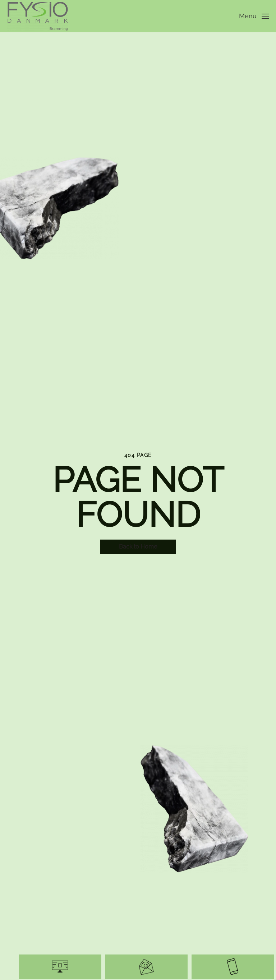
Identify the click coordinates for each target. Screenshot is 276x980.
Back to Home (138, 547)
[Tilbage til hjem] (39, 16)
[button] (254, 16)
